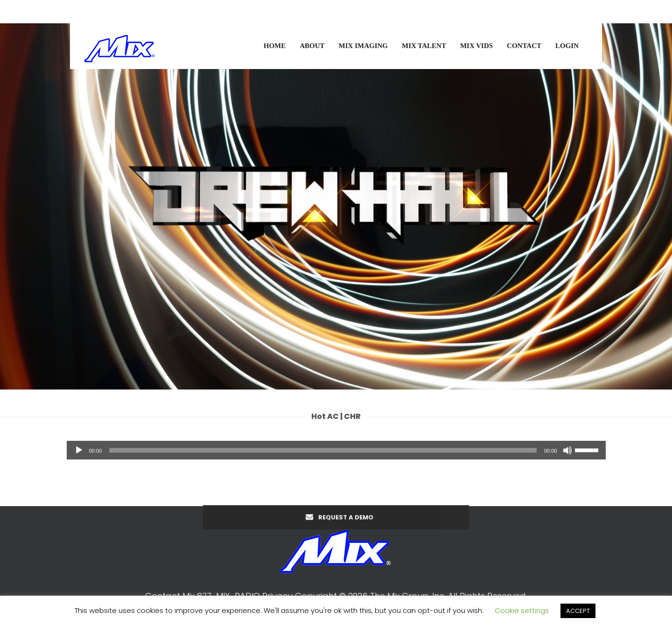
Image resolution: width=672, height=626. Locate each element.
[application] (336, 455)
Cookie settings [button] (522, 610)
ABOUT (312, 46)
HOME (275, 46)
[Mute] (567, 455)
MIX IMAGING (363, 46)
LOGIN (567, 46)
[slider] (323, 455)
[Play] (79, 455)
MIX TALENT (424, 46)
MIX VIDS (476, 46)
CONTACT (524, 46)
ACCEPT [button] (578, 611)
